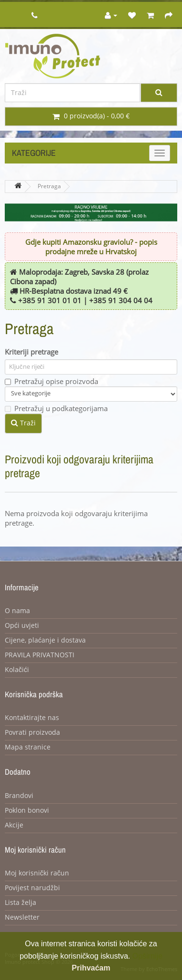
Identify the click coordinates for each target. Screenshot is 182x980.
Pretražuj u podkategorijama (56, 409)
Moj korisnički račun (37, 873)
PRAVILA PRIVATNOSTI (40, 655)
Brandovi (19, 796)
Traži (23, 423)
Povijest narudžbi (32, 888)
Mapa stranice (28, 747)
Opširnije (147, 956)
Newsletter (22, 918)
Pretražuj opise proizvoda (51, 382)
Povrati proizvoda (32, 733)
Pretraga (49, 186)
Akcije (14, 825)
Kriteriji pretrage (31, 352)
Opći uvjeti (22, 626)
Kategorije (34, 153)
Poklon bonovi (27, 811)
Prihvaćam (91, 968)
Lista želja (20, 903)
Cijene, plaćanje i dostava (45, 640)
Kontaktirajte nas (32, 718)
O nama (17, 611)
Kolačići (17, 670)
